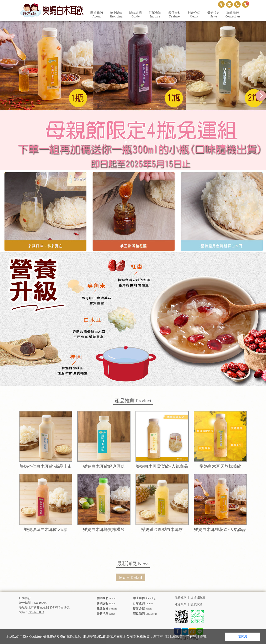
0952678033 (36, 612)
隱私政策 (196, 604)
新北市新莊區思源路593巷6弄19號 (47, 607)
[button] (211, 637)
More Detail (131, 577)
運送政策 (181, 604)
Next (261, 96)
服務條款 (181, 598)
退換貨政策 (198, 598)
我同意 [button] (243, 636)
